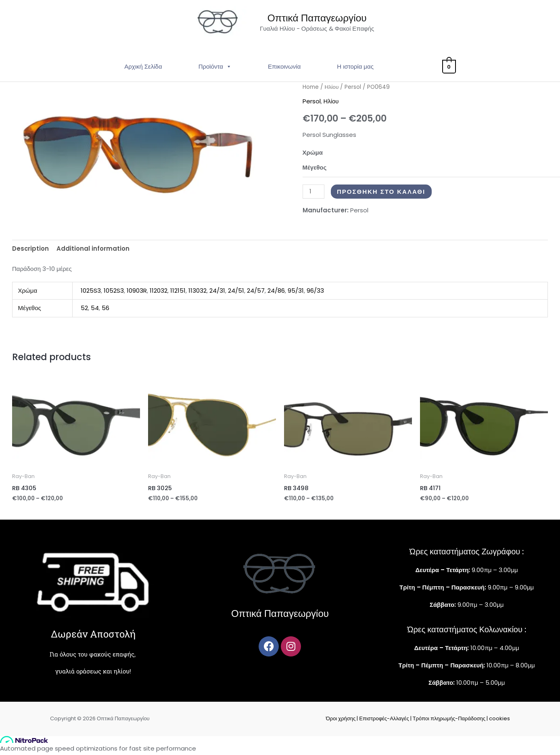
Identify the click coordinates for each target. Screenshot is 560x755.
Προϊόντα (216, 69)
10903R (137, 293)
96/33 (315, 293)
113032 (197, 293)
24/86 (276, 293)
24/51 (236, 293)
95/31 (296, 293)
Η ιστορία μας (357, 69)
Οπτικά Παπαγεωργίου (319, 19)
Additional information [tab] (93, 251)
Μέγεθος (315, 169)
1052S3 (114, 293)
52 (84, 310)
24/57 (256, 293)
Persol (353, 89)
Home (311, 89)
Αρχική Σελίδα (145, 69)
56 (106, 310)
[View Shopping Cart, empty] (449, 69)
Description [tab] (31, 251)
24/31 (217, 293)
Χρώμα (313, 154)
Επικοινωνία (285, 69)
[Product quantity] (313, 194)
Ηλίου (332, 89)
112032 (159, 293)
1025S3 (91, 293)
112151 (178, 293)
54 (95, 310)
